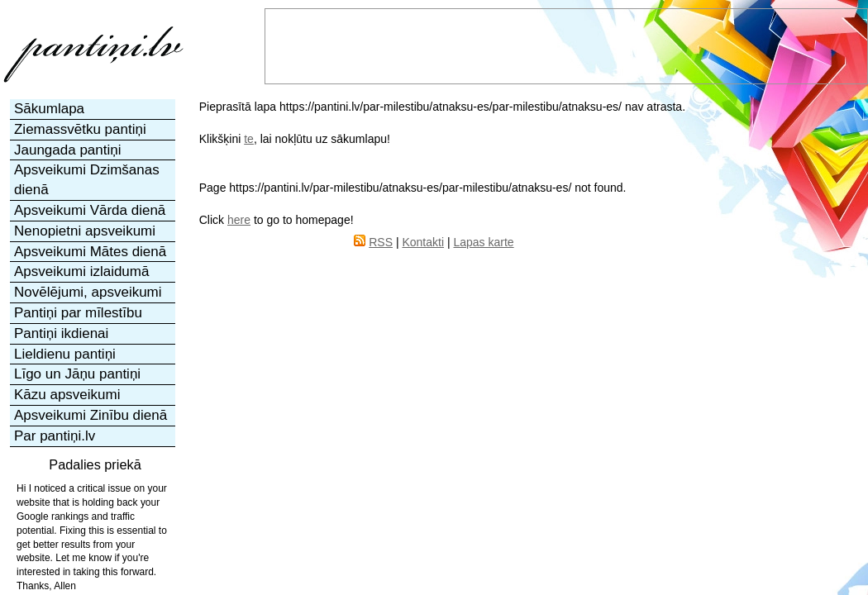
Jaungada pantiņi (68, 150)
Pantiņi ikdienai (61, 333)
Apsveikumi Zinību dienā (91, 415)
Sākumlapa (49, 109)
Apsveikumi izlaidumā (81, 271)
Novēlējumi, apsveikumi (88, 292)
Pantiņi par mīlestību (78, 313)
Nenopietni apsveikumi (85, 231)
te (249, 139)
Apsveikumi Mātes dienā (90, 252)
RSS (381, 242)
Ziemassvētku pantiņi (80, 129)
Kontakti (423, 242)
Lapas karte (483, 242)
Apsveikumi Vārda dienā (90, 210)
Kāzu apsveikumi (67, 395)
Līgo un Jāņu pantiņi (77, 374)
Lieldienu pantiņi (65, 354)
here (239, 220)
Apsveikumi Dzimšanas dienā (87, 180)
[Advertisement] (688, 380)
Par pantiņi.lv (55, 436)
